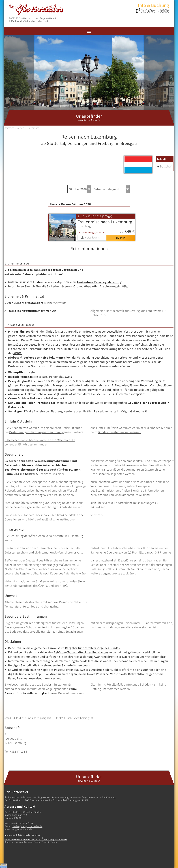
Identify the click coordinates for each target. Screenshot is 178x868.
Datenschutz (24, 835)
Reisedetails (92, 237)
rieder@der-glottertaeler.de (33, 21)
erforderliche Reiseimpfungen (135, 503)
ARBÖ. (18, 353)
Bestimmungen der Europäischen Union (35, 432)
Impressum (10, 835)
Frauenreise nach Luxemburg (105, 222)
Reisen (20, 128)
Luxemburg (33, 128)
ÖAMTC (160, 349)
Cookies (36, 835)
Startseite (9, 128)
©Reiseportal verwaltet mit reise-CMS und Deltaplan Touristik (36, 840)
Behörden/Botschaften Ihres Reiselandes (81, 652)
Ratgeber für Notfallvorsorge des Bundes (92, 648)
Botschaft (166, 166)
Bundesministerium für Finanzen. (120, 432)
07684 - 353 (155, 11)
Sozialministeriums (108, 490)
